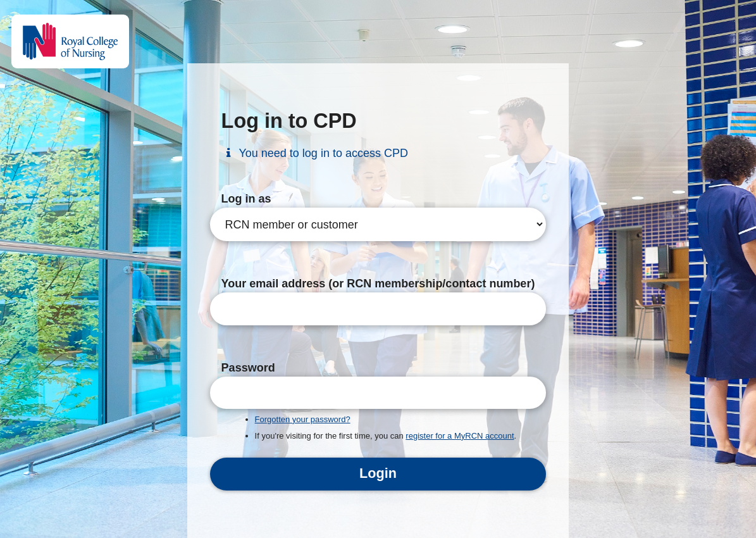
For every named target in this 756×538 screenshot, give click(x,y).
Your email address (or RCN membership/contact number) (378, 284)
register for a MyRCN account (460, 436)
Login (378, 473)
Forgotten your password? (303, 419)
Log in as (246, 199)
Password (248, 368)
